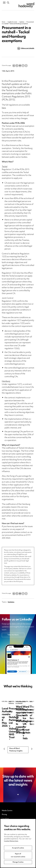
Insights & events (12, 22)
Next (32, 749)
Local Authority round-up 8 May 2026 (17, 708)
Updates (22, 22)
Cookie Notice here (11, 841)
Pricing (4, 815)
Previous (4, 749)
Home (4, 22)
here (4, 108)
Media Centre (7, 811)
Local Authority (13, 702)
